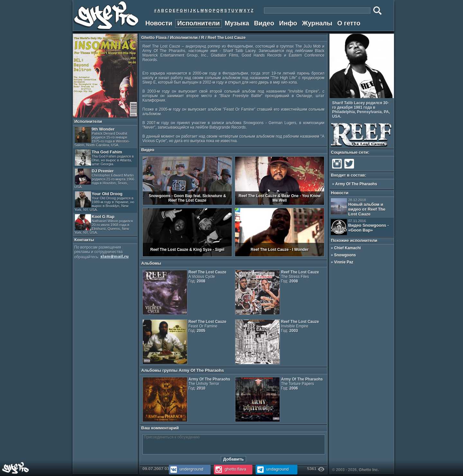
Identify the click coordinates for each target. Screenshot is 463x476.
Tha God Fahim (104, 158)
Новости (159, 23)
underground (186, 469)
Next (392, 94)
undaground (272, 469)
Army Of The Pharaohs (356, 184)
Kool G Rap (104, 224)
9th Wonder (102, 137)
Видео (264, 23)
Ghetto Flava (154, 37)
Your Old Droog (104, 201)
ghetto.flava (230, 469)
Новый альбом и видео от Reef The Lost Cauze (358, 207)
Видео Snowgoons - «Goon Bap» (360, 227)
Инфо (288, 23)
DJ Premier (104, 179)
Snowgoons (345, 255)
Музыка (237, 23)
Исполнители (198, 23)
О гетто (349, 23)
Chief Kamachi (347, 248)
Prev (387, 94)
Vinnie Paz (344, 262)
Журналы (317, 23)
